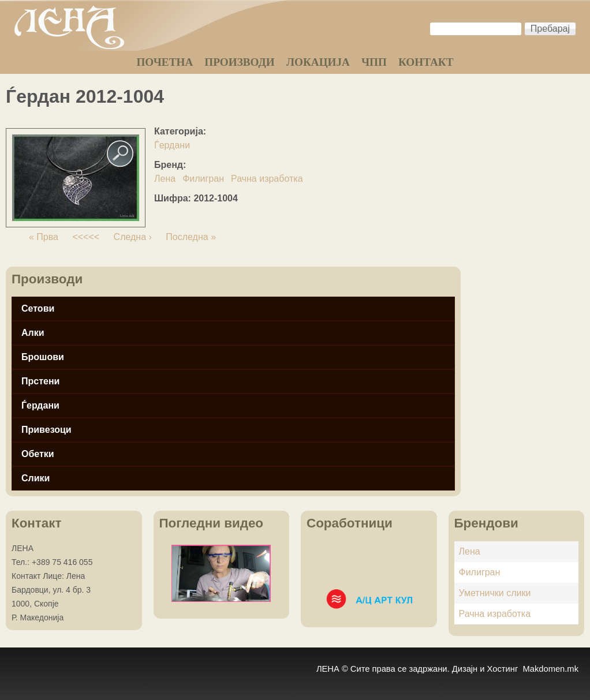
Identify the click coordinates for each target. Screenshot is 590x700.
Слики (36, 478)
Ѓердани (172, 145)
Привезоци (46, 430)
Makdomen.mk (550, 669)
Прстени (40, 381)
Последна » (191, 237)
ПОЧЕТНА (165, 62)
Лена (165, 179)
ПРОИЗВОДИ (239, 62)
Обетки (38, 454)
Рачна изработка (267, 179)
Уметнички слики (495, 593)
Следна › (133, 237)
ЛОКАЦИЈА (318, 62)
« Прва (44, 237)
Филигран (203, 179)
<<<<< (86, 237)
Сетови (38, 308)
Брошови (43, 357)
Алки (33, 333)
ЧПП (374, 62)
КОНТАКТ (426, 62)
